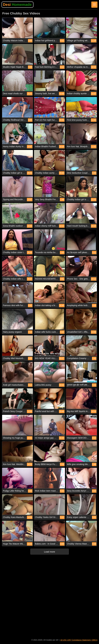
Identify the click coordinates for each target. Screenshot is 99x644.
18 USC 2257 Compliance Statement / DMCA (79, 640)
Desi (17, 5)
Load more (50, 552)
